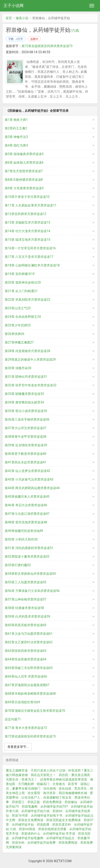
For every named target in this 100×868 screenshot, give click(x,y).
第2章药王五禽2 (16, 128)
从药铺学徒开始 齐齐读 (59, 834)
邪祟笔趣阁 (30, 806)
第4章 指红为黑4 (16, 145)
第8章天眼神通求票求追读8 (24, 180)
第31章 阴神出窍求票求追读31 (26, 377)
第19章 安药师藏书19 (20, 274)
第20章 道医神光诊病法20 (23, 282)
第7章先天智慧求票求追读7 (24, 171)
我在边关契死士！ (43, 775)
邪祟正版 (34, 802)
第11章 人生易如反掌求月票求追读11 (31, 205)
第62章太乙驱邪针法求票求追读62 (29, 642)
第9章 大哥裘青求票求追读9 (24, 188)
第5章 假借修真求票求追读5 (24, 154)
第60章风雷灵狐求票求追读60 (25, 625)
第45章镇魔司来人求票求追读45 (27, 497)
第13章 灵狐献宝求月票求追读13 (27, 222)
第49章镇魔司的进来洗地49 (24, 531)
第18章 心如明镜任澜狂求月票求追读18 (32, 265)
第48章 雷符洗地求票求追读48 (26, 522)
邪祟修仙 (71, 802)
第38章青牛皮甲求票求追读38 (25, 437)
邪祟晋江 (18, 802)
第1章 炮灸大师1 (16, 120)
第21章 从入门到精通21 (21, 291)
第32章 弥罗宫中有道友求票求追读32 (31, 385)
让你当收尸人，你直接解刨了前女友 (46, 797)
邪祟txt (57, 811)
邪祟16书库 (20, 815)
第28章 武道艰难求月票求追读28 (27, 351)
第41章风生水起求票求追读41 (25, 462)
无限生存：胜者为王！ (22, 779)
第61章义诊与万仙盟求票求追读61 (29, 634)
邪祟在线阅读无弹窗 (52, 829)
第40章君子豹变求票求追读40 (25, 454)
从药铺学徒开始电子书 (47, 815)
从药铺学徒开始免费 (41, 843)
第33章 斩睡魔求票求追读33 (24, 394)
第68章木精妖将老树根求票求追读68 (30, 694)
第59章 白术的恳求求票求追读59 (27, 616)
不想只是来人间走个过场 (48, 770)
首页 (9, 18)
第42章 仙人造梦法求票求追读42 (27, 471)
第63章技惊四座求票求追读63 (25, 651)
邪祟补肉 (18, 843)
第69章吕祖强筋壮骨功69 (22, 702)
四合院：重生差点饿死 (74, 775)
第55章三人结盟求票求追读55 (25, 582)
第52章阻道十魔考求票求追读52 (27, 557)
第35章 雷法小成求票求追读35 (26, 411)
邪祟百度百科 (62, 824)
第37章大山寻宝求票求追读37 (25, 428)
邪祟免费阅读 (52, 802)
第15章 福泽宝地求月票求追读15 (27, 240)
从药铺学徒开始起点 (60, 838)
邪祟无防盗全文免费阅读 (63, 820)
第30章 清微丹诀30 (18, 368)
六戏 (75, 31)
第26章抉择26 (14, 334)
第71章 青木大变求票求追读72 (26, 728)
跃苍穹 (73, 784)
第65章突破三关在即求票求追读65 (29, 668)
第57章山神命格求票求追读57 (25, 599)
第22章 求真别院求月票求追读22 (27, 300)
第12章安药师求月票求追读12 (25, 214)
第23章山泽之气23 (18, 308)
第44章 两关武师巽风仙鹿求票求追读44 (32, 488)
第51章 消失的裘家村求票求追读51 (29, 548)
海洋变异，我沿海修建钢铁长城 (65, 793)
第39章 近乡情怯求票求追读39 (26, 445)
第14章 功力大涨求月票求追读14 (27, 231)
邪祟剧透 (43, 824)
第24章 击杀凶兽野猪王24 (23, 317)
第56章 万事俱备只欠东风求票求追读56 (32, 591)
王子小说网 (13, 6)
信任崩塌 (50, 788)
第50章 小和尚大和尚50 (21, 539)
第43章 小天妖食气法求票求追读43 (29, 479)
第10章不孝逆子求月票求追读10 (27, 197)
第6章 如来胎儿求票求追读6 (24, 163)
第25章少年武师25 (18, 325)
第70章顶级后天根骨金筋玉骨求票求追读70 (35, 711)
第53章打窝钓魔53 (18, 565)
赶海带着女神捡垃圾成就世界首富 (64, 779)
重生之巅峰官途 (17, 770)
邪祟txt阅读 (27, 829)
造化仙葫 (65, 788)
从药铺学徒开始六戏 (35, 811)
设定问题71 (13, 719)
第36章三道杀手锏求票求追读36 (27, 419)
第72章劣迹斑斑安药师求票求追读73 (47, 46)
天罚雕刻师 (26, 784)
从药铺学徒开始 (23, 824)
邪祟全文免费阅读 (31, 820)
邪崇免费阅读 (68, 843)
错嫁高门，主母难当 (51, 784)
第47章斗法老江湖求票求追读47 (27, 514)
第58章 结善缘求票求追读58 (24, 608)
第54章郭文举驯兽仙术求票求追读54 (30, 574)
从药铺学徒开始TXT (54, 806)
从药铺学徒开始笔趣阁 (28, 838)
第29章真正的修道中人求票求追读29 (30, 360)
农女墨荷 (34, 793)
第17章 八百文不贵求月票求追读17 (29, 257)
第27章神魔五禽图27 (19, 342)
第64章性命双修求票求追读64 (25, 659)
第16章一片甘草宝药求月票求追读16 (30, 248)
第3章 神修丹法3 (16, 137)
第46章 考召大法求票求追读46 (26, 505)
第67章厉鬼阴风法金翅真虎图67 (27, 685)
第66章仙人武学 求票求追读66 (26, 676)
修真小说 (22, 18)
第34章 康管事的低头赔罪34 (24, 402)
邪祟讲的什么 (31, 834)
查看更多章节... (18, 747)
